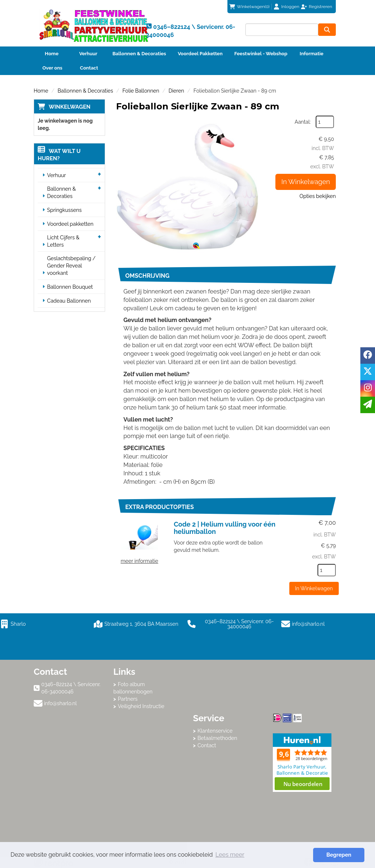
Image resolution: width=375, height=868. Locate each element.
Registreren (320, 7)
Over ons (53, 68)
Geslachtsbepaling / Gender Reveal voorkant (72, 266)
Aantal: (303, 122)
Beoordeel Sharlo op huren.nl (302, 763)
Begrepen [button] (339, 855)
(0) (249, 7)
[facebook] (368, 356)
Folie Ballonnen (141, 91)
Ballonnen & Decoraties (139, 54)
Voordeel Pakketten (200, 54)
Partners (128, 699)
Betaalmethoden (217, 738)
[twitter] (368, 372)
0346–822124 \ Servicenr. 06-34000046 (231, 624)
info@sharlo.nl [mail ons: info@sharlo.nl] (60, 703)
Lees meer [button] (230, 855)
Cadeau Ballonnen (69, 301)
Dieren (176, 91)
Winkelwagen (70, 107)
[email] (368, 405)
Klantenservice (215, 731)
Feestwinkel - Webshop (261, 54)
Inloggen (290, 7)
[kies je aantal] (327, 570)
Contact (89, 68)
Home (51, 54)
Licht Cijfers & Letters (63, 241)
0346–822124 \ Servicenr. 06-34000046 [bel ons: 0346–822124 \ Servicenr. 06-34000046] (71, 688)
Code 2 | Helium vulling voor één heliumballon (225, 528)
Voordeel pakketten (70, 224)
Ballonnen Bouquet (70, 287)
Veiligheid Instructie (141, 706)
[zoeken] (327, 30)
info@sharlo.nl (308, 624)
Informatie (311, 54)
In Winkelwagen (306, 182)
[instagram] (368, 388)
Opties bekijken (318, 196)
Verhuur (88, 54)
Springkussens (64, 210)
